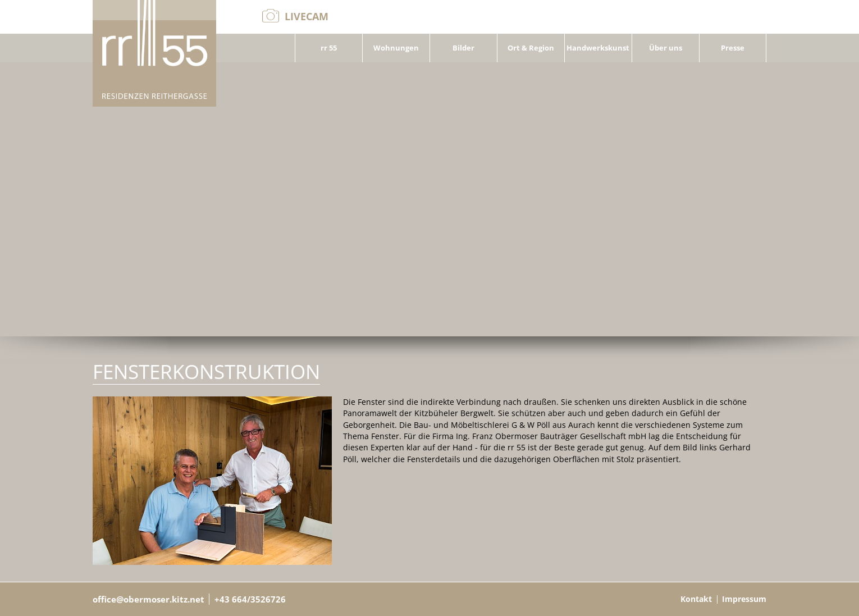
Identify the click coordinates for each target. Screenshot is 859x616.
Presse (733, 48)
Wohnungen (396, 48)
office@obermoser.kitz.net (149, 599)
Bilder (463, 48)
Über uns (666, 48)
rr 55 (329, 48)
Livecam (307, 16)
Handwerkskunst (598, 48)
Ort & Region (531, 48)
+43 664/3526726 (250, 599)
